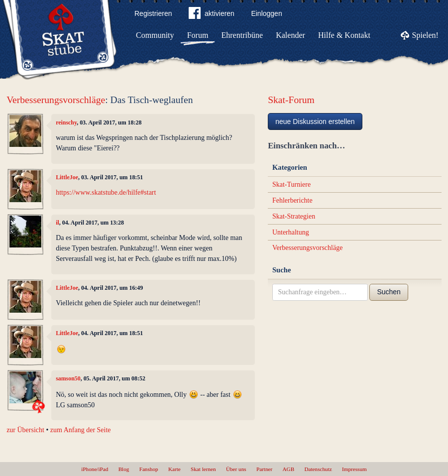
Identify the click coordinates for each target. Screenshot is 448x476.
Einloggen (266, 13)
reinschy (66, 122)
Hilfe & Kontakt (344, 35)
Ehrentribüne (242, 35)
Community (155, 35)
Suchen (389, 292)
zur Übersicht (25, 430)
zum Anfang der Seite (81, 430)
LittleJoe (67, 177)
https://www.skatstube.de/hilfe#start (106, 192)
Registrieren (153, 13)
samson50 (68, 378)
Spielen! (425, 35)
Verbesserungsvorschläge (56, 100)
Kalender (290, 35)
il (57, 223)
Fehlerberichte (292, 200)
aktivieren (212, 15)
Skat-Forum (291, 100)
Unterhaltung (291, 232)
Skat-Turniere (291, 184)
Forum (198, 35)
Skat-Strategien (294, 216)
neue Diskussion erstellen (315, 121)
